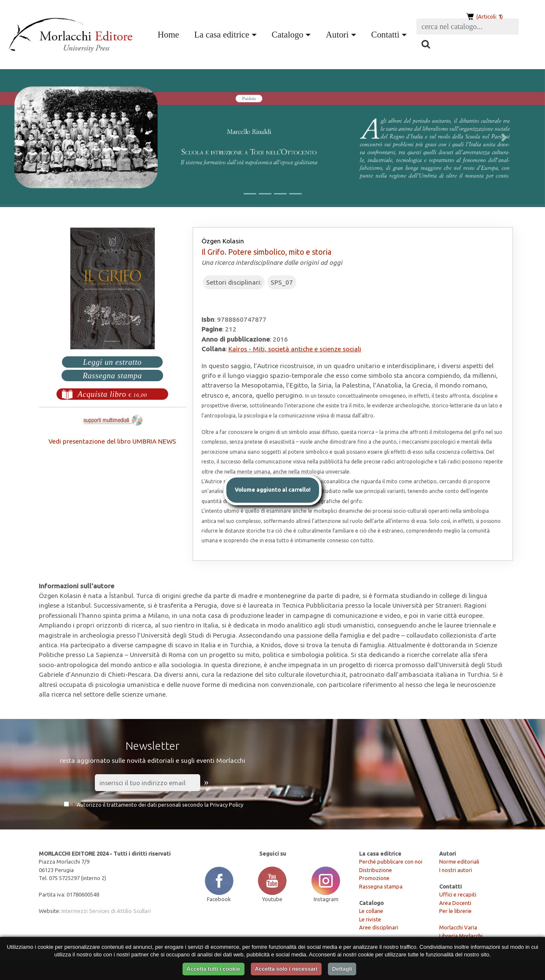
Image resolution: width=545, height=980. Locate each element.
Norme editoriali (459, 862)
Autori (337, 34)
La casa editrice (222, 34)
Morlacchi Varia (458, 927)
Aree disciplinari (379, 927)
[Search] (468, 27)
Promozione (374, 878)
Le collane (371, 911)
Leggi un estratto (112, 362)
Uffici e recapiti (458, 894)
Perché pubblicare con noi (391, 862)
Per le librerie (455, 911)
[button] (41, 137)
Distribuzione (376, 870)
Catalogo (288, 34)
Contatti (385, 34)
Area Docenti (455, 903)
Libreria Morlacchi (461, 936)
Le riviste (370, 919)
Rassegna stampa (112, 376)
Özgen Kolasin (223, 241)
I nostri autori (456, 870)
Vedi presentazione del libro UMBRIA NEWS (112, 441)
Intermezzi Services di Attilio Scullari (106, 911)
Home (170, 33)
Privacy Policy (227, 805)
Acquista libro (112, 394)
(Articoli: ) (489, 16)
